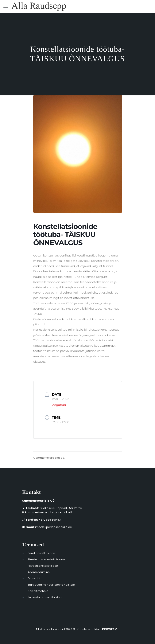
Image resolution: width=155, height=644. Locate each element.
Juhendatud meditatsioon (45, 597)
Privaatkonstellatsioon (43, 566)
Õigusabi (34, 578)
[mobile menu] (6, 6)
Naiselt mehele (38, 591)
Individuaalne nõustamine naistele (51, 585)
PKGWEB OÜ (111, 629)
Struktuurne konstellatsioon (46, 559)
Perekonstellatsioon (41, 553)
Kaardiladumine (39, 572)
